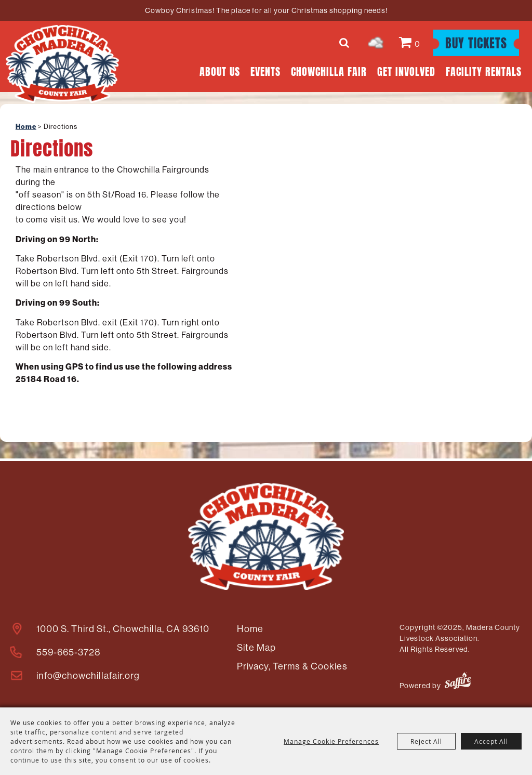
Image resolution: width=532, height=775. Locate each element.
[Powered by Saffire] (458, 682)
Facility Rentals (484, 70)
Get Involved (406, 70)
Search (346, 43)
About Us (220, 70)
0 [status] (417, 44)
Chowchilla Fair (329, 70)
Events (265, 70)
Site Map (256, 647)
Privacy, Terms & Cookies (292, 666)
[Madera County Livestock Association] (62, 64)
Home (26, 127)
